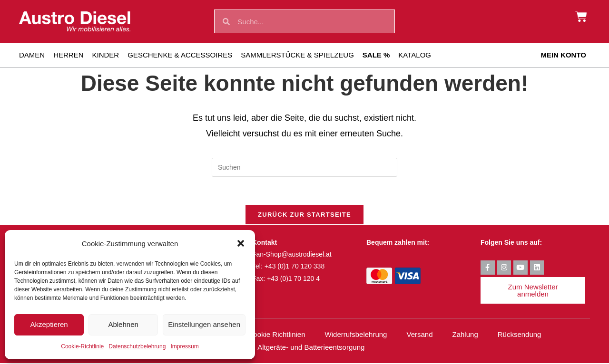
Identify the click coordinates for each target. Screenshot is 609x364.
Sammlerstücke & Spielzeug (297, 55)
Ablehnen (123, 324)
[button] (241, 243)
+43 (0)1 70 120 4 (293, 279)
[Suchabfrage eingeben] (304, 167)
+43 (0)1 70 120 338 (295, 268)
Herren (68, 55)
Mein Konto (563, 55)
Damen (32, 55)
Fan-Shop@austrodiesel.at (292, 255)
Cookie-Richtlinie (82, 346)
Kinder (106, 55)
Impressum (184, 346)
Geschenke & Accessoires (180, 55)
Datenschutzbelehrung (137, 346)
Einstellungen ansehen (204, 324)
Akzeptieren (49, 324)
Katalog (415, 55)
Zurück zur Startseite (304, 216)
